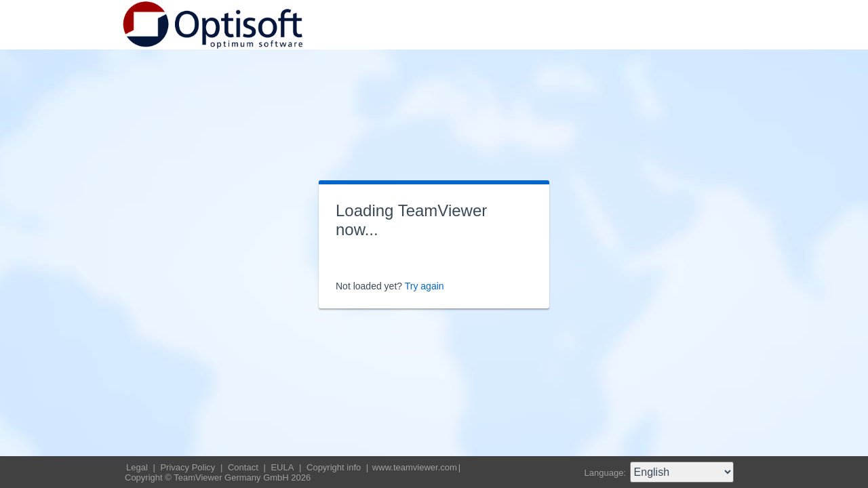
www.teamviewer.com (415, 467)
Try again (425, 286)
